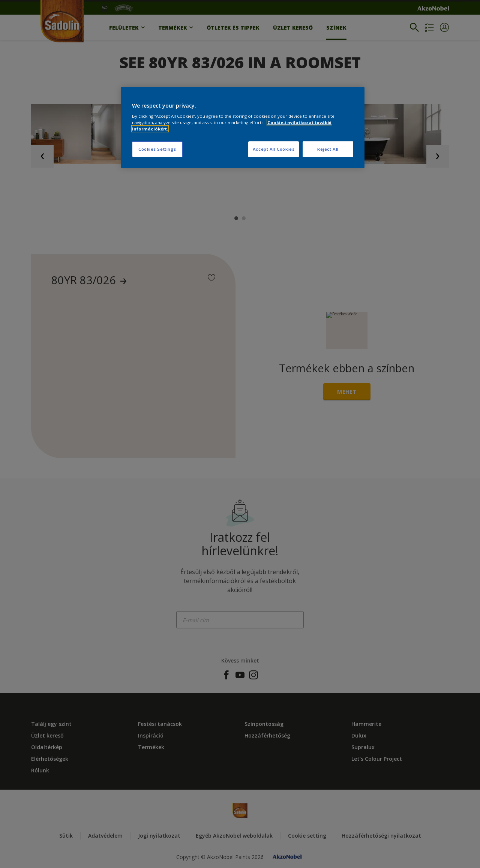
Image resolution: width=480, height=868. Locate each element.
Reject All (328, 149)
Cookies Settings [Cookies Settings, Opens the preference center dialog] (157, 149)
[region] (243, 128)
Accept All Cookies (274, 149)
